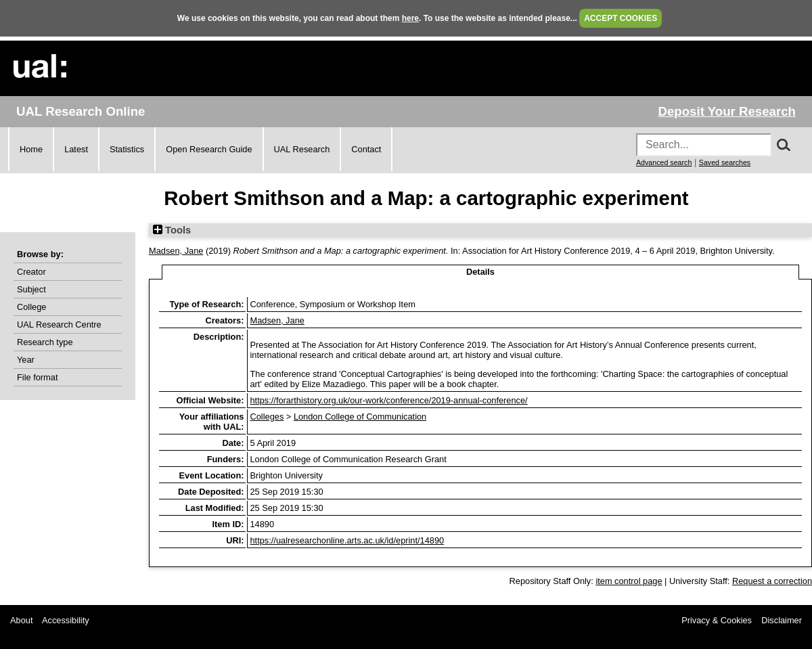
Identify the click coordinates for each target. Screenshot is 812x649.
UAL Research (302, 149)
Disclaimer (782, 620)
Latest (76, 149)
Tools (172, 230)
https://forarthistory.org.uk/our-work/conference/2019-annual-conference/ (388, 400)
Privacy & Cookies (717, 620)
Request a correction (772, 581)
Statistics (127, 149)
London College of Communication (360, 417)
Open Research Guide (209, 149)
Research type (45, 342)
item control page (629, 581)
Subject (31, 289)
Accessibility (66, 620)
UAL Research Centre (59, 324)
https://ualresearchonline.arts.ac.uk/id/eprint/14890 (347, 540)
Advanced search (664, 162)
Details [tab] (480, 272)
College (31, 307)
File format (37, 377)
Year (26, 360)
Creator (31, 272)
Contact (366, 149)
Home (31, 149)
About (21, 620)
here (410, 18)
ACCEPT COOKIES (621, 18)
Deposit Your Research (727, 111)
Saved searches (725, 162)
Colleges (267, 417)
